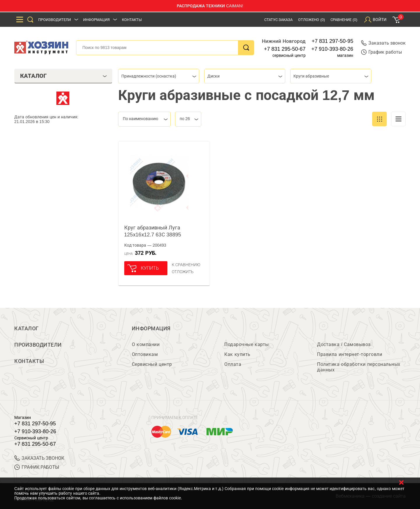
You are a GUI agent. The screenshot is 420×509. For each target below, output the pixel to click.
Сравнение (344, 20)
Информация (96, 20)
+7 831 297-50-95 (333, 41)
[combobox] (159, 76)
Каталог (27, 329)
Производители (55, 20)
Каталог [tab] (63, 76)
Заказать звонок (383, 43)
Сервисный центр (152, 364)
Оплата (233, 364)
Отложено (311, 20)
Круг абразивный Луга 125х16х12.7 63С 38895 (153, 231)
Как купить (237, 354)
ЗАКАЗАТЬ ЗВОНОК (39, 458)
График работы (381, 52)
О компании (146, 344)
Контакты (132, 20)
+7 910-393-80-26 (332, 49)
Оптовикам (145, 354)
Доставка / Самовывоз (344, 344)
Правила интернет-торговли (350, 354)
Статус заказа (279, 20)
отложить (183, 272)
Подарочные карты (246, 344)
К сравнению (186, 265)
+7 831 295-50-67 (285, 49)
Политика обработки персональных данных (359, 367)
